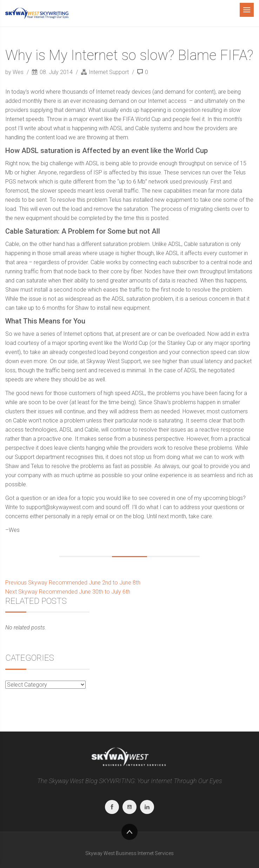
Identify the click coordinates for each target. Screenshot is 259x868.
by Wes (15, 72)
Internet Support (109, 72)
